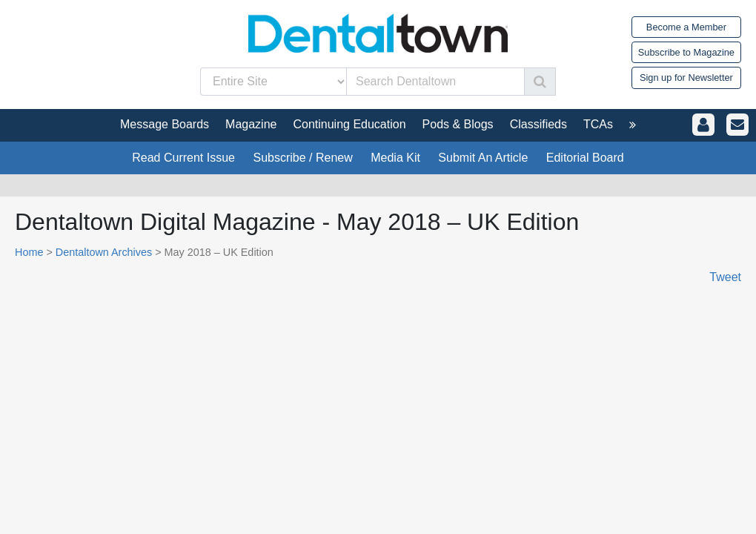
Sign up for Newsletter (686, 78)
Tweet (725, 277)
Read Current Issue (183, 158)
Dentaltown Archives (104, 252)
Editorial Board (585, 158)
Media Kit (395, 158)
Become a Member (686, 27)
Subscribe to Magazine (686, 52)
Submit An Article (483, 158)
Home (29, 252)
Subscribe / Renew (302, 158)
